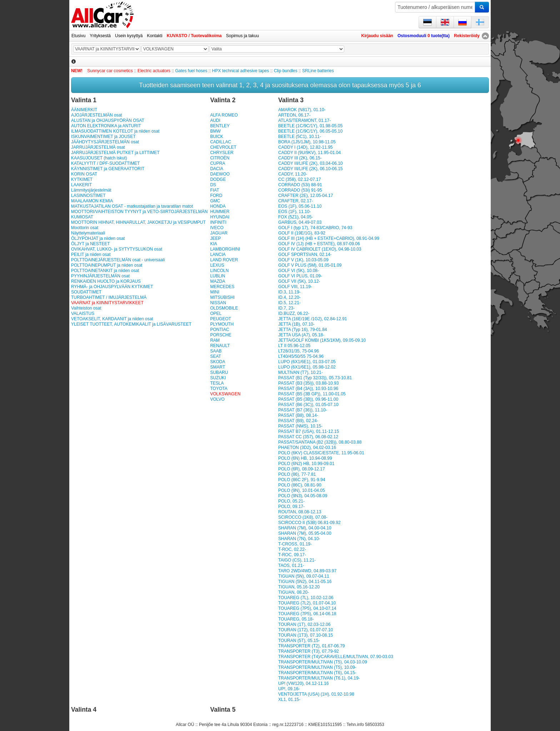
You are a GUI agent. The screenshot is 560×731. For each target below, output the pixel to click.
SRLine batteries (318, 71)
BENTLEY (220, 126)
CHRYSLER (222, 153)
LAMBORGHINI (225, 249)
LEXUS (217, 265)
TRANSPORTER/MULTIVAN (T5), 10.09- (317, 667)
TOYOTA (219, 389)
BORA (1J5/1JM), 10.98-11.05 (307, 142)
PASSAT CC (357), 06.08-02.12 (308, 437)
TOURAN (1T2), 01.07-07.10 (306, 630)
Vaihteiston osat (86, 308)
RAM (215, 340)
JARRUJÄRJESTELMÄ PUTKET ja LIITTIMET (115, 153)
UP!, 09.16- (289, 689)
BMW (215, 131)
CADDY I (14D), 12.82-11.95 (306, 147)
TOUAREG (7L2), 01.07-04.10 (307, 603)
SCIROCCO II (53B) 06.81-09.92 (309, 523)
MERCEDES (222, 287)
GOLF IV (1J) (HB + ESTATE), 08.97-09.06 (319, 244)
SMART (217, 367)
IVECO (217, 228)
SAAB (216, 351)
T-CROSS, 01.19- (295, 544)
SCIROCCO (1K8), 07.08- (303, 517)
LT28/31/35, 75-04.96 (299, 351)
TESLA (217, 383)
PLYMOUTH (222, 324)
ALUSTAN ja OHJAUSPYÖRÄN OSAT (108, 120)
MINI (214, 292)
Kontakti (154, 36)
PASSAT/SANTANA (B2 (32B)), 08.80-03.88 (320, 442)
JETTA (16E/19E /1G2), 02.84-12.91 (313, 319)
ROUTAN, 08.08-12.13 (300, 512)
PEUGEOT (221, 319)
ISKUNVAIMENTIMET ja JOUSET (103, 137)
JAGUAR (219, 233)
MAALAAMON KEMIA (92, 201)
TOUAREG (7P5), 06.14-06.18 (307, 614)
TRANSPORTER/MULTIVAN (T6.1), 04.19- (319, 678)
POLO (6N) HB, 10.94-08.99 (305, 458)
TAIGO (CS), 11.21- (297, 560)
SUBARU (219, 372)
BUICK (217, 137)
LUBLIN (217, 276)
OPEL (216, 313)
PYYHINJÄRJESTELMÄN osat (100, 276)
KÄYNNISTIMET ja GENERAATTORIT (108, 169)
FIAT (214, 190)
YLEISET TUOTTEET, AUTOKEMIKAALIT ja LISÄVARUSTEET (131, 324)
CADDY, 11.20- (293, 174)
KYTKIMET (82, 179)
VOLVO (217, 399)
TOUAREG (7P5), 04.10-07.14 (307, 608)
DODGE (218, 179)
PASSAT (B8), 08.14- (298, 415)
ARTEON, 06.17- (294, 115)
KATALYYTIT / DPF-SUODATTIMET (105, 163)
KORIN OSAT (84, 174)
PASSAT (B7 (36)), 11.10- (303, 410)
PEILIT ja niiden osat (91, 255)
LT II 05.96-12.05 (294, 346)
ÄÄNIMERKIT (84, 110)
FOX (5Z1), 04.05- (296, 217)
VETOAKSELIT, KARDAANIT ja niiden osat (112, 319)
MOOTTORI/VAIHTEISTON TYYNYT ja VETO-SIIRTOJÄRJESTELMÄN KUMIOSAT (139, 214)
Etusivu (78, 36)
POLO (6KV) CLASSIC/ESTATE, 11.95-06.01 (321, 453)
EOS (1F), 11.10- (294, 212)
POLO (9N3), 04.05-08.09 (303, 496)
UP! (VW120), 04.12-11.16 (303, 683)
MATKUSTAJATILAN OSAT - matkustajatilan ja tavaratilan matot (132, 206)
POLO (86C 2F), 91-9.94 (302, 480)
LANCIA (218, 255)
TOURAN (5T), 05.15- (299, 641)
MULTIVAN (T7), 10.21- (301, 372)
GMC (215, 201)
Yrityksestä (100, 36)
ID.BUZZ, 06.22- (294, 313)
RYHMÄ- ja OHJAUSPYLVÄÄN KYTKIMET (112, 287)
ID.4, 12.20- (289, 297)
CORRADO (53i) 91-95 (300, 190)
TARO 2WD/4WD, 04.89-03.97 (307, 571)
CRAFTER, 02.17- (296, 201)
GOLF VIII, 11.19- (295, 287)
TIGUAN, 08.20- (294, 592)
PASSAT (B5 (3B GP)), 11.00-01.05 (312, 394)
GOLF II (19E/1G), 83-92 (302, 233)
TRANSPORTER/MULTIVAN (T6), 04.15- (317, 673)
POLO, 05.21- (291, 501)
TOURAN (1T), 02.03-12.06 (304, 624)
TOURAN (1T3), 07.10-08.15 (306, 635)
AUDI (215, 120)
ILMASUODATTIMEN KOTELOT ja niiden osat (115, 131)
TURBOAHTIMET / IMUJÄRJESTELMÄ (109, 297)
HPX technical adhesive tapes (241, 71)
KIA (213, 244)
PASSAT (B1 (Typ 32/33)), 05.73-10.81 (315, 378)
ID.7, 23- (286, 308)
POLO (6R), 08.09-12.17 (302, 469)
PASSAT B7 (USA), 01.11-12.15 (309, 431)
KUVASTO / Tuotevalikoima (194, 36)
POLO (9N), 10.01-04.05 (302, 490)
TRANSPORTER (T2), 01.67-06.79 (312, 646)
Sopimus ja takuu (242, 36)
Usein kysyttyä (129, 36)
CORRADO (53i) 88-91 (300, 185)
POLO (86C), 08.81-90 (300, 485)
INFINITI (218, 222)
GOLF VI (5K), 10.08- (299, 271)
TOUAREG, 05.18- (296, 619)
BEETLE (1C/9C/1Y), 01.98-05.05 (310, 126)
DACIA (217, 169)
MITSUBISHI (222, 297)
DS (213, 185)
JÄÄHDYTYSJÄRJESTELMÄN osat (105, 142)
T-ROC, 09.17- (292, 555)
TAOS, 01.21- (291, 565)
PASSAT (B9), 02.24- (298, 421)
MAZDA (217, 281)
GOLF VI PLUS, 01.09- (300, 276)
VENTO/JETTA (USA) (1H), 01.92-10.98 (316, 694)
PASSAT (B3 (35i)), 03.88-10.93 (308, 383)
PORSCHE (221, 335)
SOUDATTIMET (86, 292)
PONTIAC (219, 330)
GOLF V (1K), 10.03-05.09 (303, 260)
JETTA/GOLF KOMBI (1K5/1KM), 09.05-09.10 (322, 340)
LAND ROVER (224, 260)
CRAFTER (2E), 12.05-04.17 (306, 196)
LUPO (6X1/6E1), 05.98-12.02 (307, 367)
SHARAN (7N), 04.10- (299, 539)
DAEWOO (220, 174)
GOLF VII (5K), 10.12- (299, 281)
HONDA (218, 206)
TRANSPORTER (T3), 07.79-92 (309, 651)
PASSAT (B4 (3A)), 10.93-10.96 (308, 389)
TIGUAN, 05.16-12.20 (299, 587)
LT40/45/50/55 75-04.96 (301, 356)
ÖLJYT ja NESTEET (90, 244)
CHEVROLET (223, 147)
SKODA (217, 362)
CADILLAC (221, 142)
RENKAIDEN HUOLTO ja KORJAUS (106, 281)
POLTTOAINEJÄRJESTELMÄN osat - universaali (118, 260)
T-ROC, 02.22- (292, 549)
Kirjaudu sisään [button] (377, 36)
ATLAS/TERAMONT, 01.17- (304, 120)
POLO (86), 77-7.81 (297, 474)
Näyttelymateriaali (88, 233)
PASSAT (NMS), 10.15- (300, 426)
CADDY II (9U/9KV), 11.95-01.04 (309, 153)
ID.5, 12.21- (289, 303)
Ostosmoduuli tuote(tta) (424, 36)
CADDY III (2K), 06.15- (300, 158)
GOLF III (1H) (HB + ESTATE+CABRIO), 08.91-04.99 (329, 238)
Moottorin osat (85, 228)
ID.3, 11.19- (289, 292)
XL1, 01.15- (289, 700)
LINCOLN (219, 271)
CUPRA (217, 163)
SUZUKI (218, 378)
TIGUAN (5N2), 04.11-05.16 (305, 582)
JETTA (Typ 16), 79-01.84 (303, 330)
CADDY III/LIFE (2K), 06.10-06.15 (311, 169)
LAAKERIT (81, 185)
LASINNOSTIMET (88, 196)
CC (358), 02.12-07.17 (299, 179)
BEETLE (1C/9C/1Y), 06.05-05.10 (310, 131)
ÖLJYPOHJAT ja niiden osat (98, 238)
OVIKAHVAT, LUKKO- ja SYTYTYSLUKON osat (117, 249)
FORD (216, 196)
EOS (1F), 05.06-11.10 (300, 206)
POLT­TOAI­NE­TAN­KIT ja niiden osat (105, 271)
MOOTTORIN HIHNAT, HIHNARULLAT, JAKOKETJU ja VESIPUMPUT (138, 222)
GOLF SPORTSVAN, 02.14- (305, 255)
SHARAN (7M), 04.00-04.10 (305, 528)
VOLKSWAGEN (225, 394)
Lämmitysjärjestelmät (91, 190)
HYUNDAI (220, 217)
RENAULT (220, 346)
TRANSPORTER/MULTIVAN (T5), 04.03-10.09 (323, 662)
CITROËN (220, 158)
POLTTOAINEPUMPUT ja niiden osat (107, 265)
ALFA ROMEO (224, 115)
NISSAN (218, 303)
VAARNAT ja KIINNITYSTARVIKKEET (107, 303)
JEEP (215, 238)
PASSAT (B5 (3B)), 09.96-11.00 (308, 399)
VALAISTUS (83, 313)
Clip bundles (286, 71)
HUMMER (220, 212)
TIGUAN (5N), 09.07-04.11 (304, 576)
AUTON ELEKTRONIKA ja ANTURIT (106, 126)
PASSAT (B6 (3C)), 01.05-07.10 (308, 405)
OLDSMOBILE (224, 308)
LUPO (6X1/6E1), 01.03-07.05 (307, 362)
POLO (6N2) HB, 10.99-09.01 (306, 464)
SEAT (215, 356)
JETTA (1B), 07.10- (296, 324)
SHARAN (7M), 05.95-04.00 (305, 533)
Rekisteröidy (467, 36)
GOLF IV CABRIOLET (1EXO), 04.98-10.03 (320, 249)
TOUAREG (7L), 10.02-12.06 (306, 598)
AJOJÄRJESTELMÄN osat (97, 115)
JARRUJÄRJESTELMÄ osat (98, 147)
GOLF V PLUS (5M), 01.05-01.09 (310, 265)
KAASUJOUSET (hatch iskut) (99, 158)
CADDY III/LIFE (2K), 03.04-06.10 (311, 163)
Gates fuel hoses (191, 71)
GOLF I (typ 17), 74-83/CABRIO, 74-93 (315, 228)
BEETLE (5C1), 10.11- (300, 137)
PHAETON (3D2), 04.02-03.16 (307, 448)
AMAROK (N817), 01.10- (302, 110)
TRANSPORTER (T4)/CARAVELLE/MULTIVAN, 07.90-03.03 (336, 657)
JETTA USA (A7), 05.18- (301, 335)
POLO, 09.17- (291, 507)
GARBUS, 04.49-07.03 (300, 222)
